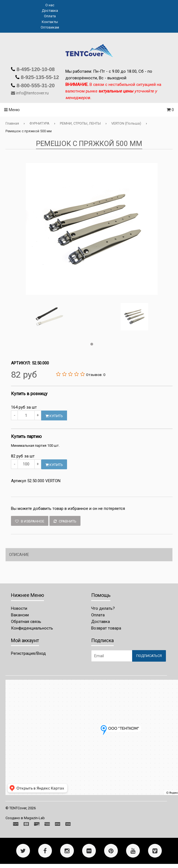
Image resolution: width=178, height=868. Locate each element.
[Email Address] (112, 656)
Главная (12, 123)
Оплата (50, 16)
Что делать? (103, 608)
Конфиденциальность (32, 628)
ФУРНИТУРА (39, 123)
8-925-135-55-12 (39, 77)
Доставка (50, 11)
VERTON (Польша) (126, 123)
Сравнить (65, 521)
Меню (12, 110)
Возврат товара (106, 628)
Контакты (50, 22)
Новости (19, 608)
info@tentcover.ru (32, 93)
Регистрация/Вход (28, 653)
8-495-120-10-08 (35, 69)
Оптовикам (50, 27)
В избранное (30, 521)
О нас (50, 5)
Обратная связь (26, 622)
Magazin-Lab (34, 818)
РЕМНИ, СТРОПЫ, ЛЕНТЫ (80, 123)
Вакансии (20, 615)
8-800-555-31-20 (35, 85)
